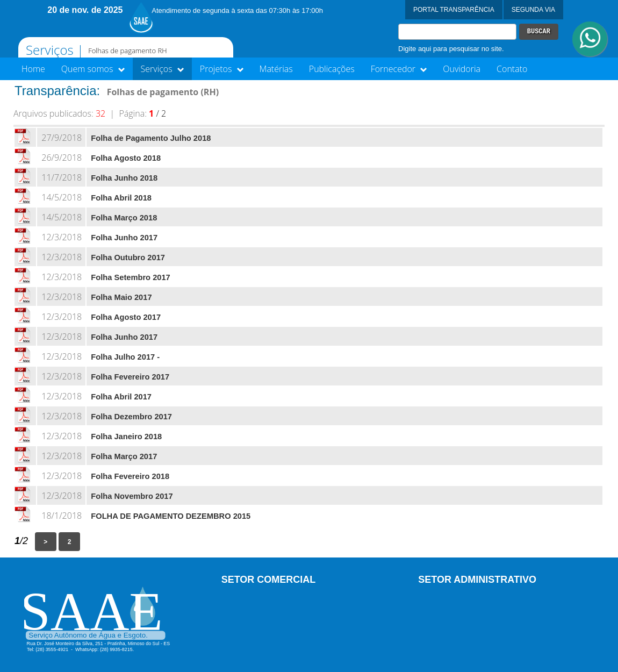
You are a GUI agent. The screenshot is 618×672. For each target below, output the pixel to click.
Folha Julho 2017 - (125, 357)
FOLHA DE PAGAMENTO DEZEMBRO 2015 (171, 516)
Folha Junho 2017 (124, 238)
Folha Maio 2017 (121, 297)
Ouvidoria (462, 69)
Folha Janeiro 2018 (126, 437)
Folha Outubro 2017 (128, 258)
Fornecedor (399, 69)
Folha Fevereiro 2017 (130, 377)
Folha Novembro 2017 (132, 496)
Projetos (222, 69)
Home (33, 69)
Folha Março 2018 (124, 218)
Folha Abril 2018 (121, 198)
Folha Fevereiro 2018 (130, 476)
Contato (512, 69)
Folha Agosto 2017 (126, 317)
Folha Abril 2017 (121, 397)
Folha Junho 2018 (124, 178)
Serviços (162, 69)
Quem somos (93, 69)
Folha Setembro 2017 (130, 277)
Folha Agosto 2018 (126, 158)
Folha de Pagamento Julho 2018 (151, 138)
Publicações (332, 69)
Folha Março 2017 (124, 456)
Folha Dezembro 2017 (131, 417)
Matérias (276, 69)
